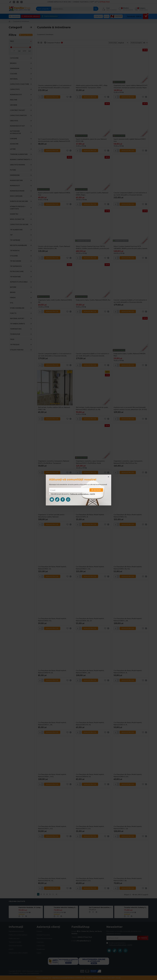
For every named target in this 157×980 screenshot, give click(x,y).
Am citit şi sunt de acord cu (72, 494)
